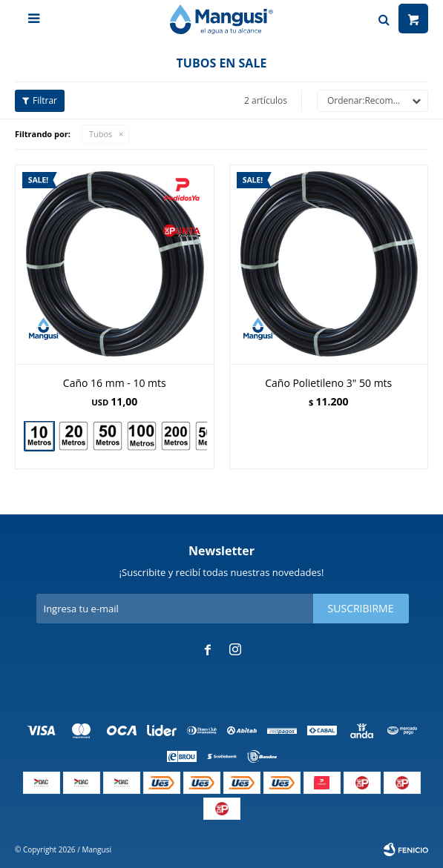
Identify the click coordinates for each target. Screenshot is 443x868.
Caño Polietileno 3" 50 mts (328, 383)
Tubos (101, 134)
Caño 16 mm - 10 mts (115, 383)
